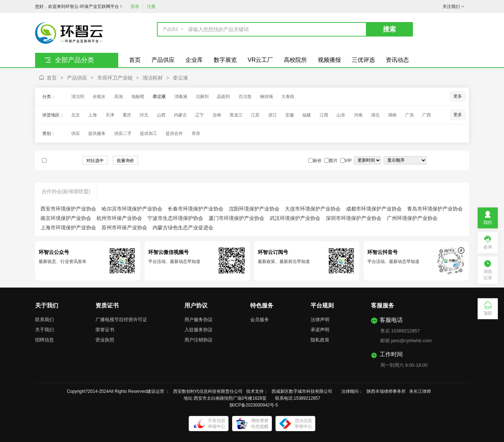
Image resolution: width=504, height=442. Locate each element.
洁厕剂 (202, 97)
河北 (144, 115)
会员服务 (260, 320)
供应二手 (123, 133)
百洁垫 (245, 97)
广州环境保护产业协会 (412, 218)
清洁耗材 (153, 78)
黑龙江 (236, 115)
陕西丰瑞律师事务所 (386, 391)
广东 (410, 115)
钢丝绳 (266, 97)
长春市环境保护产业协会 (196, 209)
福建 (307, 115)
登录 (135, 7)
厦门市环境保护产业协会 (236, 218)
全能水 (99, 97)
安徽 (290, 115)
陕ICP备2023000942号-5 (254, 405)
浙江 (273, 115)
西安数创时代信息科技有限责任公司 (208, 391)
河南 (358, 115)
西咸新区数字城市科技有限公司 (304, 391)
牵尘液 (180, 78)
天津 (110, 115)
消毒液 (181, 97)
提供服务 (97, 133)
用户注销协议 (198, 340)
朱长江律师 (421, 391)
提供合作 (174, 133)
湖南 (392, 115)
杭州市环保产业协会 (119, 218)
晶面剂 (223, 97)
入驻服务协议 (198, 330)
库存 (196, 133)
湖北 (375, 115)
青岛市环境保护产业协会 (435, 209)
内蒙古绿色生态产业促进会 (183, 228)
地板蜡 (138, 97)
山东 (341, 115)
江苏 (255, 115)
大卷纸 (288, 97)
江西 (324, 115)
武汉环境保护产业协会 (295, 218)
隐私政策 (320, 340)
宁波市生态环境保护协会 (175, 218)
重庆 (127, 115)
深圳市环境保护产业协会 (354, 218)
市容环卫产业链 (115, 78)
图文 (459, 161)
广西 (427, 115)
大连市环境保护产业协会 (313, 209)
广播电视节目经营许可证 (121, 320)
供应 (76, 133)
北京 (76, 115)
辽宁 (200, 115)
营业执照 (105, 340)
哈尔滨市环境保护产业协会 (132, 209)
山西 (161, 115)
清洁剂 (78, 97)
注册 (151, 7)
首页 (52, 78)
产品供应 (77, 78)
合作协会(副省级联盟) (66, 191)
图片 (452, 161)
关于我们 (44, 330)
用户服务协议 (198, 320)
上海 (93, 115)
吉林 (217, 115)
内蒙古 (180, 115)
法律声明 (320, 320)
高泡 (119, 97)
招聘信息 (44, 340)
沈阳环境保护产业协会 (254, 209)
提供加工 (149, 133)
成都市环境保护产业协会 (374, 209)
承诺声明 (320, 330)
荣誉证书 (105, 330)
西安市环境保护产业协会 (68, 209)
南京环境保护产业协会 (66, 218)
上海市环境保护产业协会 (68, 228)
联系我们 (44, 320)
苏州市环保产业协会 (124, 228)
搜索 (389, 29)
